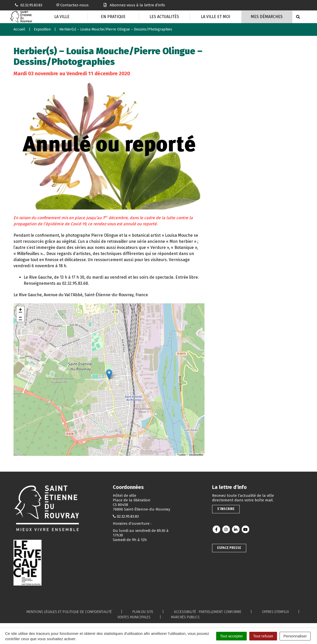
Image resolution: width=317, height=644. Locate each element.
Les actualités (164, 17)
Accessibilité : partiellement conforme (208, 612)
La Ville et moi (216, 17)
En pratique (113, 17)
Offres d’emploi (275, 612)
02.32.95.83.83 (128, 516)
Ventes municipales (134, 617)
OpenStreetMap (196, 454)
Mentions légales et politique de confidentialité (69, 612)
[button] (109, 374)
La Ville (62, 17)
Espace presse (229, 548)
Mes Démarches (267, 17)
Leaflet (181, 454)
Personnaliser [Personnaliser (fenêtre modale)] (295, 636)
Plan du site (143, 612)
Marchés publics (185, 617)
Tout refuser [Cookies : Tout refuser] (263, 636)
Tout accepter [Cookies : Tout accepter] (231, 636)
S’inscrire (226, 509)
